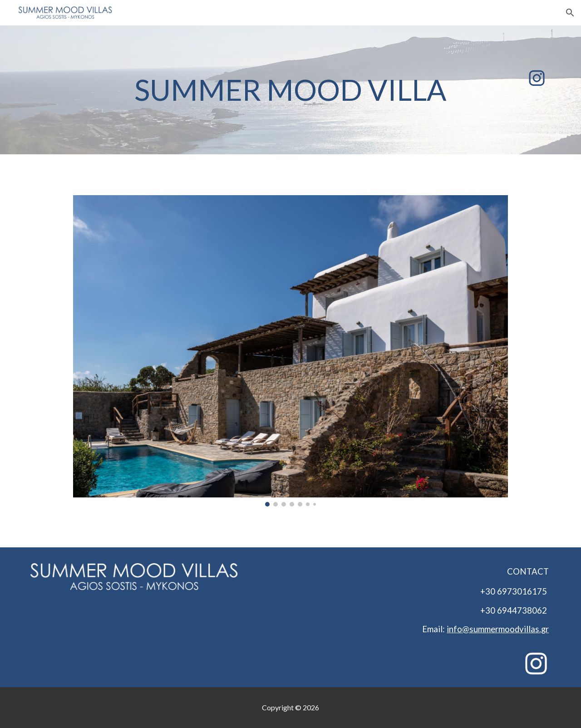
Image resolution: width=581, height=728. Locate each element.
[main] (290, 90)
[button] (570, 13)
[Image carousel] (290, 351)
